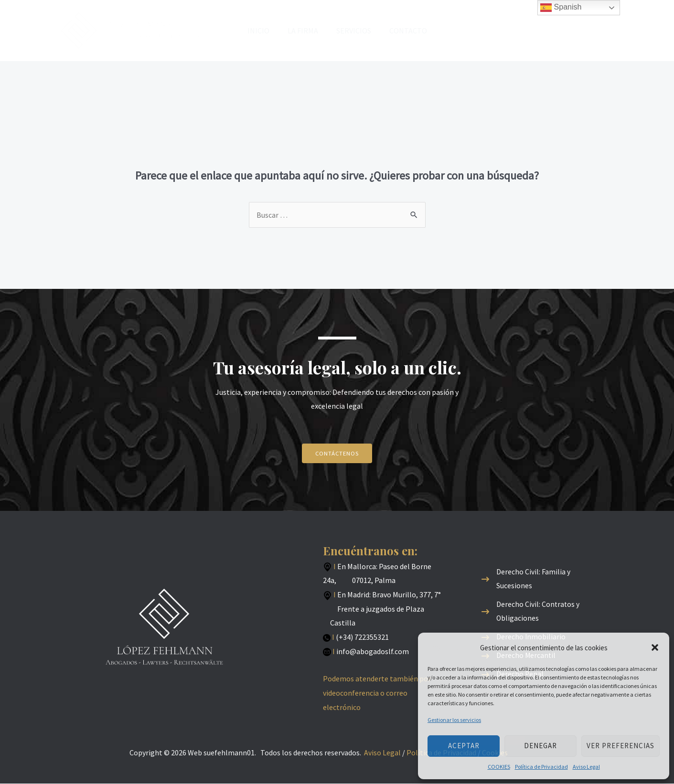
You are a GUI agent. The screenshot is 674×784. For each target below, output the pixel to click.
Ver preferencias (621, 746)
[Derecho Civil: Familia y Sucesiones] (543, 578)
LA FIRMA (304, 31)
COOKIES (499, 767)
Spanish (561, 8)
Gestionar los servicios (454, 720)
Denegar (540, 746)
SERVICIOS (352, 31)
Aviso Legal (586, 767)
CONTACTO (404, 31)
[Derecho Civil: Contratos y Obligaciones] (543, 611)
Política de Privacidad (541, 767)
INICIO (263, 31)
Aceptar (464, 746)
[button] (655, 647)
